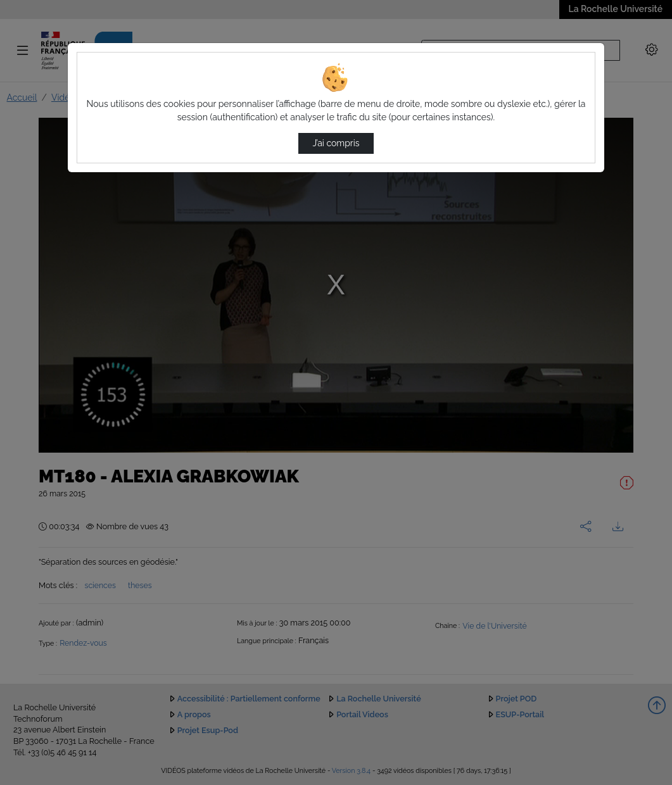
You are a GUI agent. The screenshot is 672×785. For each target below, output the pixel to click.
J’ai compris (336, 143)
